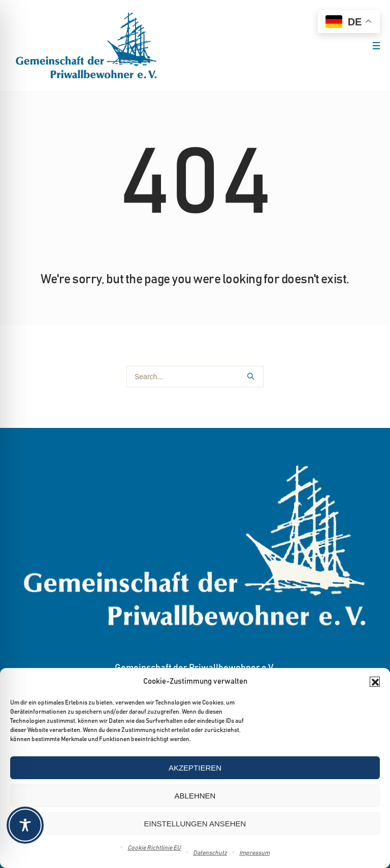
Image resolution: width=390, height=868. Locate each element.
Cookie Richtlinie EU (154, 848)
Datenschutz (210, 853)
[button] (375, 682)
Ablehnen (195, 796)
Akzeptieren (195, 768)
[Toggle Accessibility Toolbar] (194, 825)
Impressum (254, 853)
